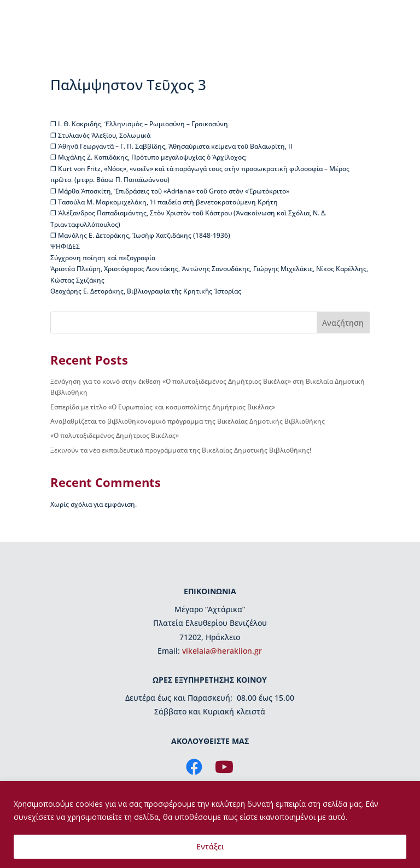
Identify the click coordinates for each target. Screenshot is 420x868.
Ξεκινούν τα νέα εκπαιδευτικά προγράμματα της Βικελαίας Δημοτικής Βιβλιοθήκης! (181, 450)
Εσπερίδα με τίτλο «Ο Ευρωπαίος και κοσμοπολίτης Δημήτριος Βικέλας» (163, 407)
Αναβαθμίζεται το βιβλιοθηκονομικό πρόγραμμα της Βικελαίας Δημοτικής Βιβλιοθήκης (188, 421)
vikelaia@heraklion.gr (222, 651)
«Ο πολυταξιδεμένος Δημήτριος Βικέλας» (115, 435)
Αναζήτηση (343, 323)
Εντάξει (210, 846)
